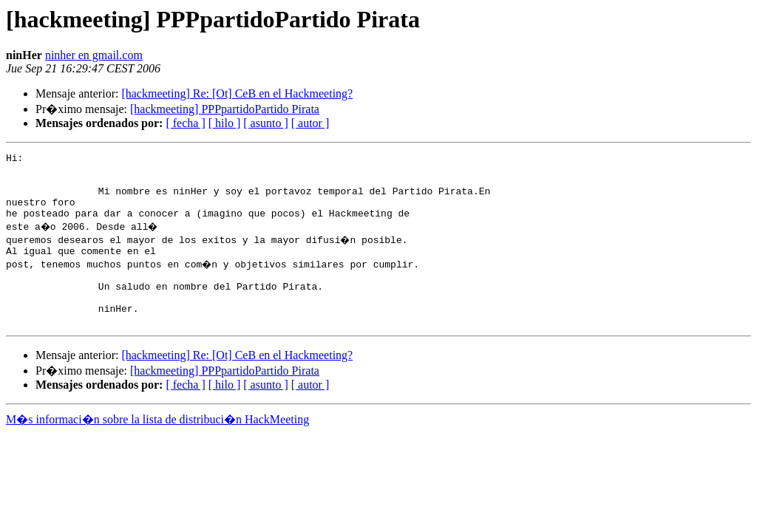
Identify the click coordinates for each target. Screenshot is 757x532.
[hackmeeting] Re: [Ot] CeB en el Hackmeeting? (237, 93)
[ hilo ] (225, 123)
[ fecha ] (185, 123)
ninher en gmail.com (94, 55)
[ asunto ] (265, 123)
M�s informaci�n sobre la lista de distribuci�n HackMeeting (157, 446)
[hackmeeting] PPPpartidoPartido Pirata (225, 109)
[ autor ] (310, 123)
